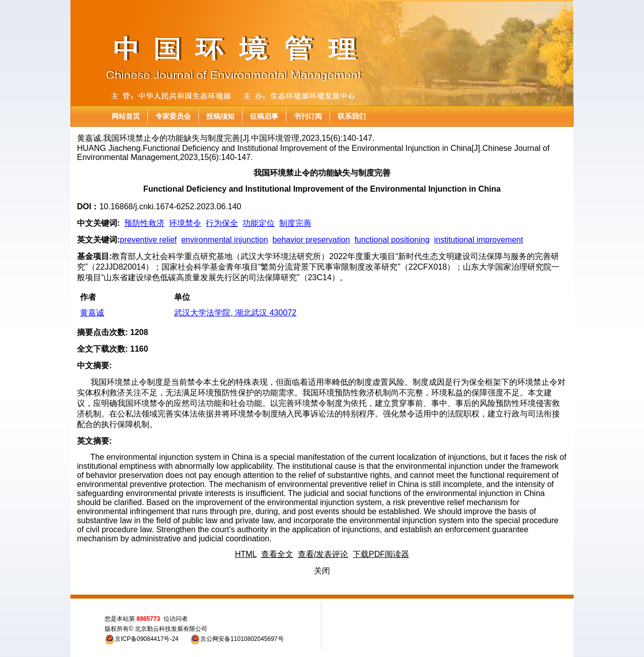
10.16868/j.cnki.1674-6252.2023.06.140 (170, 207)
